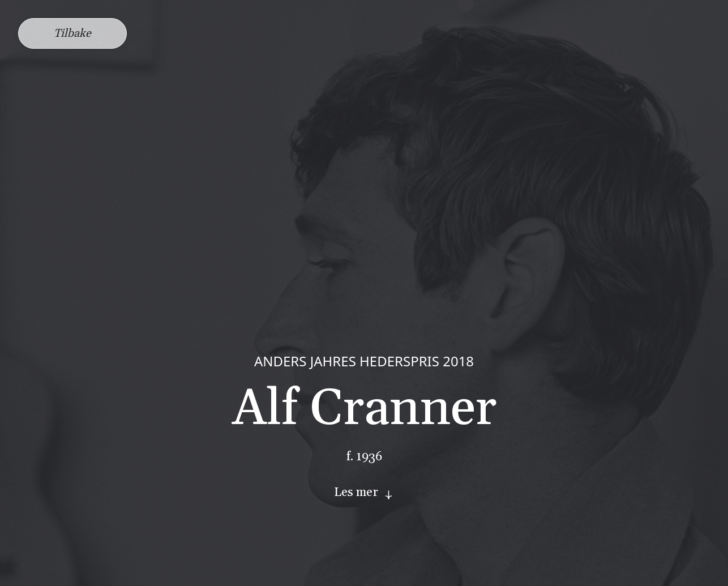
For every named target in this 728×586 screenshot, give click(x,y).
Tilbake (72, 33)
